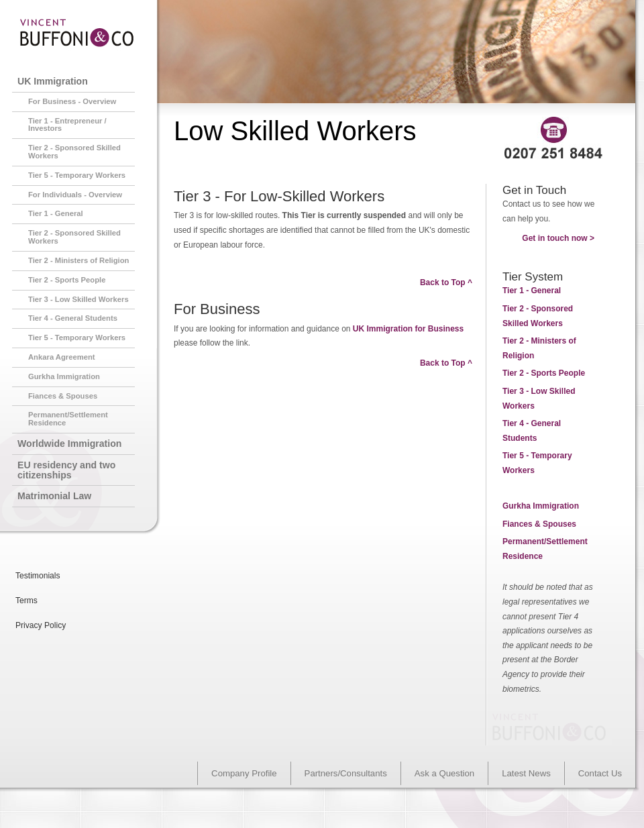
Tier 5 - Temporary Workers (77, 175)
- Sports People (544, 373)
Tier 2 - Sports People (67, 280)
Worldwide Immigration (69, 444)
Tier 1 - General (56, 213)
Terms (26, 601)
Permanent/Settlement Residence (68, 419)
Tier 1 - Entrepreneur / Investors (67, 125)
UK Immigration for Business (408, 329)
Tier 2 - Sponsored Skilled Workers (74, 152)
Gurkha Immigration (541, 506)
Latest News (526, 773)
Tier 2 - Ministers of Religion (78, 260)
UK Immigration (53, 81)
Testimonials (38, 576)
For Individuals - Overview (75, 195)
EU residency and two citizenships (66, 470)
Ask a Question (444, 773)
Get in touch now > (558, 238)
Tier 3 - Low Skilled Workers (78, 299)
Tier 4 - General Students (73, 318)
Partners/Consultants (346, 773)
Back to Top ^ (446, 282)
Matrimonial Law (54, 496)
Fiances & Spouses (539, 524)
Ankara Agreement (62, 357)
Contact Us (600, 773)
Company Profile (244, 773)
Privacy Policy (41, 625)
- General (532, 291)
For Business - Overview (72, 101)
